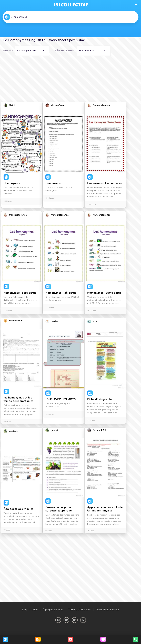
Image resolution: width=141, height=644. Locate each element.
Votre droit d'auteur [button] (108, 610)
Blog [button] (25, 610)
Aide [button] (35, 610)
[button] (137, 5)
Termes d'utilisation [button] (80, 610)
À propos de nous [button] (53, 610)
